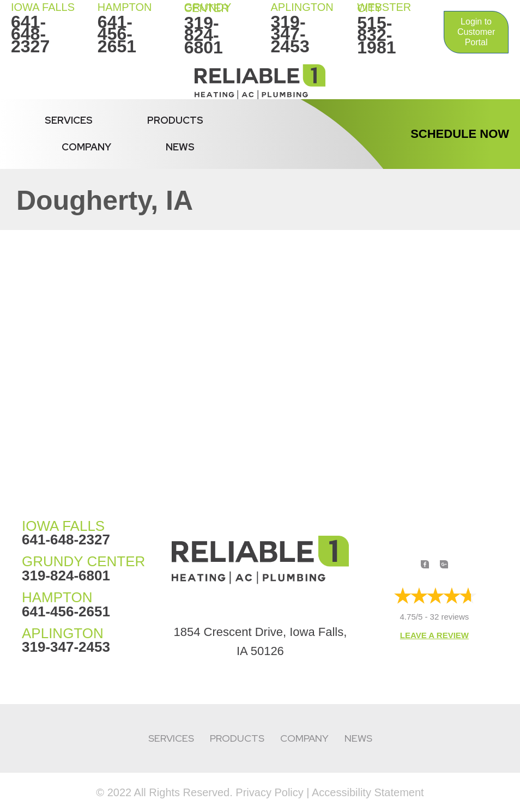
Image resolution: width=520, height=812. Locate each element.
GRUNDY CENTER (83, 561)
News (180, 147)
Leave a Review (434, 635)
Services (69, 120)
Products (175, 120)
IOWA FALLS (43, 7)
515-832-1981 (376, 35)
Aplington (302, 7)
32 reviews (450, 617)
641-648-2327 (30, 34)
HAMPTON (125, 7)
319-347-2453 (290, 34)
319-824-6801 (204, 35)
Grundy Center (208, 8)
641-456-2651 (117, 34)
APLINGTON (63, 633)
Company (86, 147)
